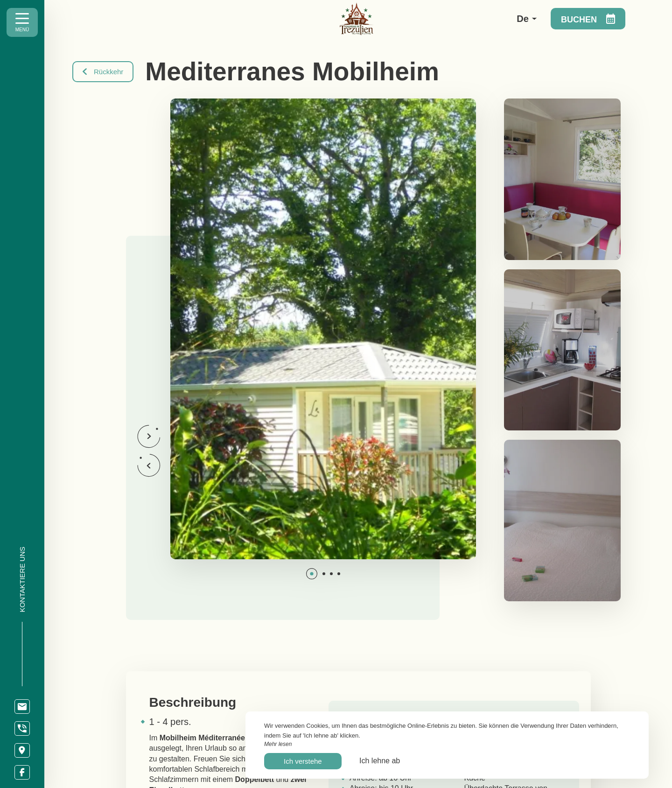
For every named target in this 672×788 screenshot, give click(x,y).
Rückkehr (103, 72)
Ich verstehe (303, 761)
